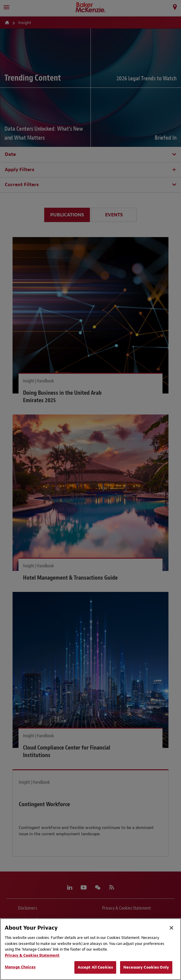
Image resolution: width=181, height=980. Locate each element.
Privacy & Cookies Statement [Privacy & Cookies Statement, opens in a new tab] (32, 955)
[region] (90, 949)
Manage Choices (20, 967)
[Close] (171, 928)
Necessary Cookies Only (146, 967)
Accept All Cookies (95, 967)
